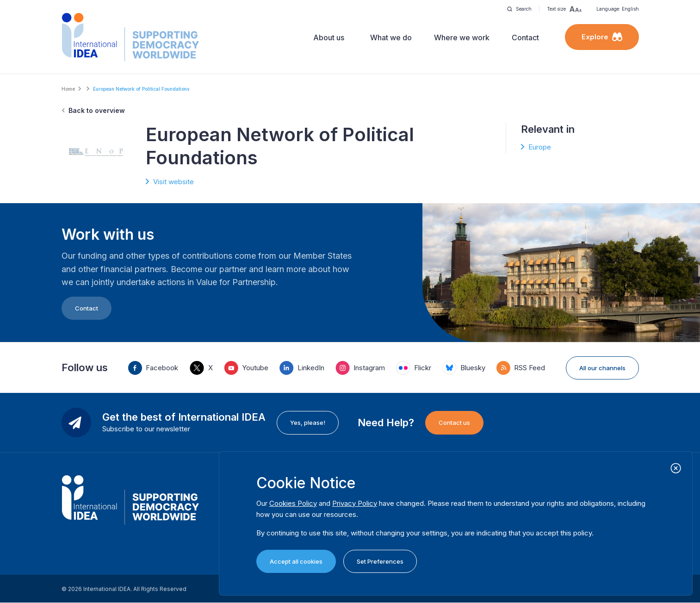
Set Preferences (380, 561)
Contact (525, 37)
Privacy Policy (355, 503)
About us (329, 37)
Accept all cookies (296, 561)
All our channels (602, 368)
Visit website (173, 182)
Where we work (462, 37)
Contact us (454, 423)
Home (68, 89)
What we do (391, 37)
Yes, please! (308, 423)
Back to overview (97, 110)
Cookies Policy (293, 503)
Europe (540, 147)
